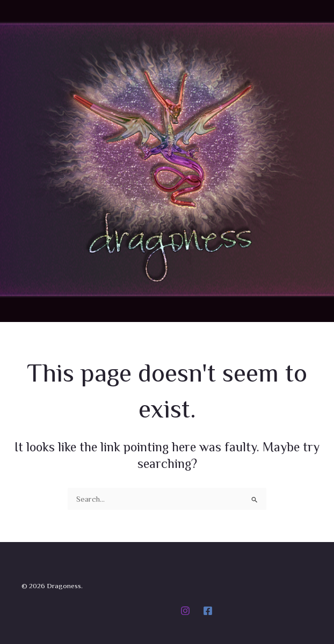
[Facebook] (208, 611)
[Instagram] (185, 611)
